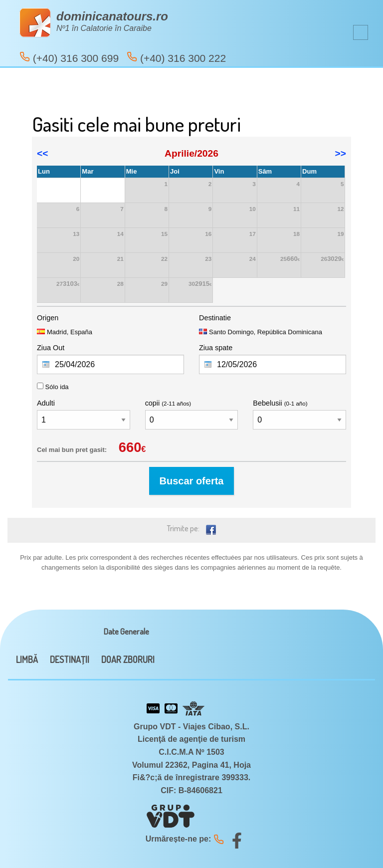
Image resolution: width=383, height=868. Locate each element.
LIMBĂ (27, 659)
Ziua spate (216, 348)
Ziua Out (51, 348)
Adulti (46, 403)
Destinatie (215, 318)
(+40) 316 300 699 (69, 58)
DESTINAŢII (70, 659)
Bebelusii (280, 403)
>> (341, 153)
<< (42, 153)
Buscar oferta (192, 481)
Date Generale (126, 631)
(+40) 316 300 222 (176, 58)
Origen (48, 318)
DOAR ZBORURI (128, 659)
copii (168, 403)
